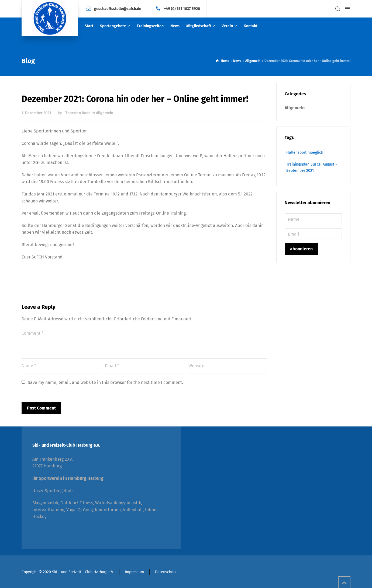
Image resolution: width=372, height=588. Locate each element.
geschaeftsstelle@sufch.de (118, 8)
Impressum (134, 572)
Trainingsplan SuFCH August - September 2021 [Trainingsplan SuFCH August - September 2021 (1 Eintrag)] (312, 167)
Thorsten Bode (78, 113)
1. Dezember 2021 (36, 113)
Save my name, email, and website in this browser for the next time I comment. (105, 382)
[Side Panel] (346, 9)
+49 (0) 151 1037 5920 (182, 8)
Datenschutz (166, 572)
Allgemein (105, 113)
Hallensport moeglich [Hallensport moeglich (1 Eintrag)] (305, 153)
